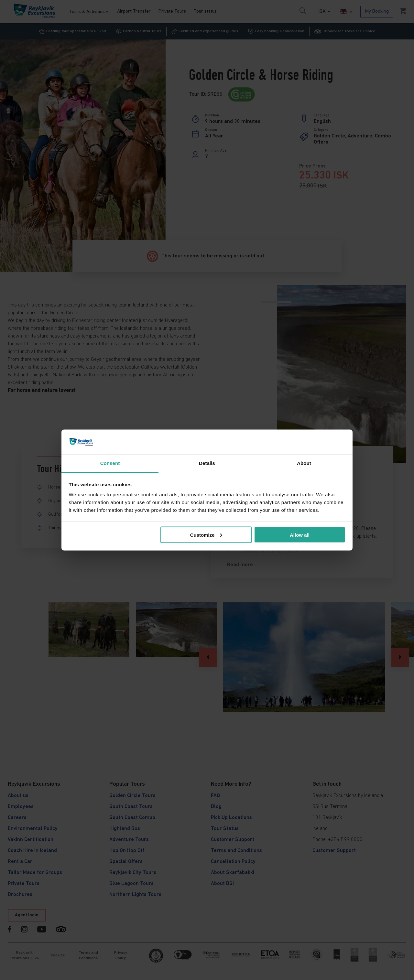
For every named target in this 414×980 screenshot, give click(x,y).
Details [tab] (207, 463)
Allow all (300, 535)
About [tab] (304, 463)
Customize (206, 535)
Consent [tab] (110, 463)
